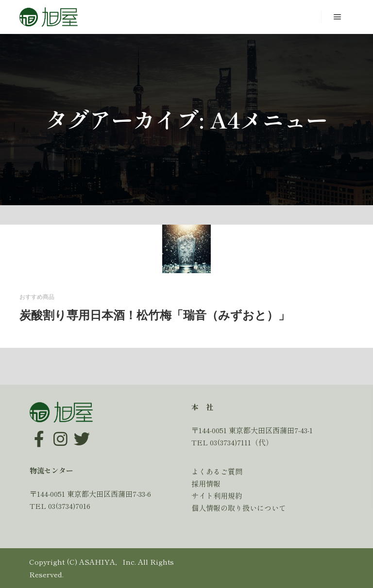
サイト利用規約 (217, 496)
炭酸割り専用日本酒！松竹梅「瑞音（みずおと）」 (155, 315)
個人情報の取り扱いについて (239, 508)
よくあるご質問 (217, 471)
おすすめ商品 (37, 297)
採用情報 (206, 483)
